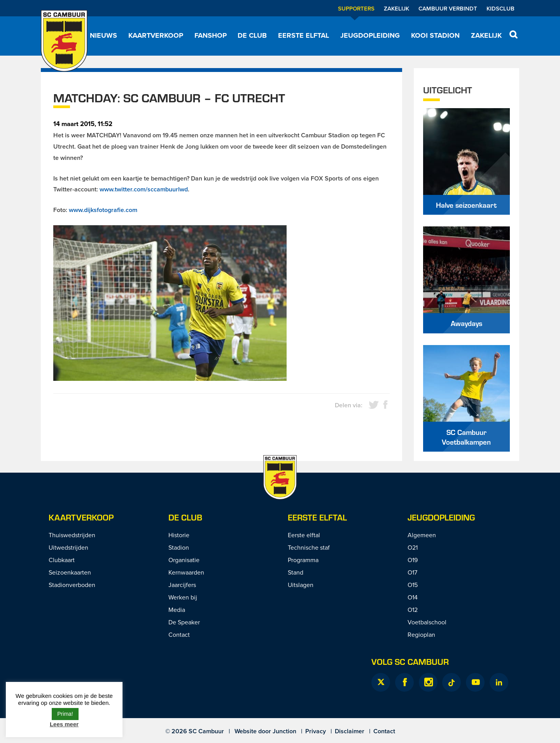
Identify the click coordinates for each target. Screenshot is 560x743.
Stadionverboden (72, 585)
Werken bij (183, 597)
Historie (179, 535)
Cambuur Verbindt (448, 8)
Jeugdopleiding (370, 35)
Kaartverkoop (156, 35)
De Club (252, 35)
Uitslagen (301, 585)
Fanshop (211, 35)
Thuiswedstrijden (72, 535)
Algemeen (422, 535)
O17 (412, 572)
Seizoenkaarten (70, 572)
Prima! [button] (65, 714)
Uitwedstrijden (68, 547)
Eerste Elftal (317, 517)
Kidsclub (500, 8)
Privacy (316, 731)
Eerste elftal (304, 35)
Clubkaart (62, 560)
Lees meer (64, 724)
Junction (284, 731)
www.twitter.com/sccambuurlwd (144, 189)
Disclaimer (350, 731)
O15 (413, 585)
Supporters (356, 8)
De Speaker (184, 622)
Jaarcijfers (182, 585)
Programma (303, 560)
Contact (179, 634)
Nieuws (103, 35)
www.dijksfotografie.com (103, 210)
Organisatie (184, 560)
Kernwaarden (186, 572)
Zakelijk (396, 8)
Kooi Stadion (435, 35)
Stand (296, 572)
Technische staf (309, 547)
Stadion (179, 547)
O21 (413, 547)
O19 (413, 560)
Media (177, 610)
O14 (413, 597)
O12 (413, 610)
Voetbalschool (427, 622)
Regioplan (421, 634)
